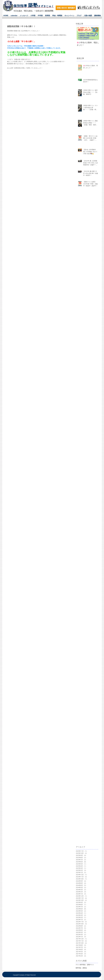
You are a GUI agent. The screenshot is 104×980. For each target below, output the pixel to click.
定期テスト (90, 965)
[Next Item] (96, 33)
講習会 (85, 968)
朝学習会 (79, 968)
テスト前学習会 (81, 965)
